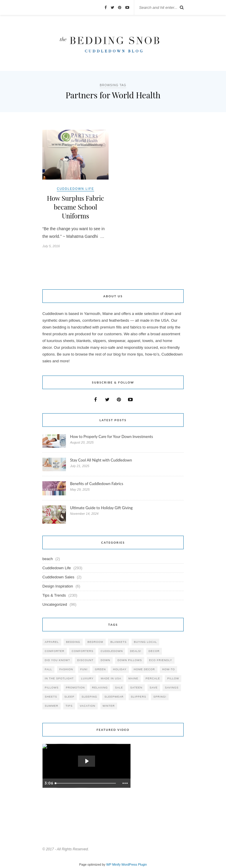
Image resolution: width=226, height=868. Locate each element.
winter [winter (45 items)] (109, 706)
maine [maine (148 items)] (134, 678)
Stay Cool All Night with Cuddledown (102, 460)
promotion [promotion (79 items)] (75, 688)
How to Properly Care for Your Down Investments (112, 437)
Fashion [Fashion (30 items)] (66, 669)
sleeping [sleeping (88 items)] (89, 697)
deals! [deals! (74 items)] (136, 651)
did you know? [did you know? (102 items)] (57, 660)
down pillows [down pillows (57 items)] (130, 660)
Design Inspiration (58, 586)
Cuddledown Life (75, 189)
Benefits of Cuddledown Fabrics (97, 484)
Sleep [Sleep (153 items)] (69, 697)
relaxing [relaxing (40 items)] (100, 688)
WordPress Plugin (134, 864)
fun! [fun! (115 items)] (84, 669)
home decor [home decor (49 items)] (144, 669)
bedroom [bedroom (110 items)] (95, 642)
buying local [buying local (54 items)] (146, 642)
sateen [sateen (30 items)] (136, 688)
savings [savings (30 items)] (172, 688)
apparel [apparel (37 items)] (52, 642)
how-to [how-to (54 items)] (168, 669)
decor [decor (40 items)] (154, 651)
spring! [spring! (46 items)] (160, 697)
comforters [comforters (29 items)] (82, 651)
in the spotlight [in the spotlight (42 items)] (59, 678)
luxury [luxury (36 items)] (87, 678)
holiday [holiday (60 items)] (120, 669)
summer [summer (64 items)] (51, 706)
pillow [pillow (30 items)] (173, 678)
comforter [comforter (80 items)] (55, 651)
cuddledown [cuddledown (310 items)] (112, 651)
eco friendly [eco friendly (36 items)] (161, 660)
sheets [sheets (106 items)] (51, 697)
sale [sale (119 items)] (119, 688)
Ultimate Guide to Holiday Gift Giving (101, 508)
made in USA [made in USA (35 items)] (111, 678)
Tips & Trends (54, 595)
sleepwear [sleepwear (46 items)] (114, 697)
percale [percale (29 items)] (153, 678)
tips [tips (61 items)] (69, 706)
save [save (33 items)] (154, 688)
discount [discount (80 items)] (85, 660)
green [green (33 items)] (100, 669)
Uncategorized (55, 604)
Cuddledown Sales (58, 577)
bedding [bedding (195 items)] (73, 642)
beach (48, 559)
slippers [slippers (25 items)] (139, 697)
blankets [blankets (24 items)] (118, 642)
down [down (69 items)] (105, 660)
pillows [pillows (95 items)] (52, 688)
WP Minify (113, 864)
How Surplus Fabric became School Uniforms (75, 207)
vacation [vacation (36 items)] (88, 706)
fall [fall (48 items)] (48, 669)
